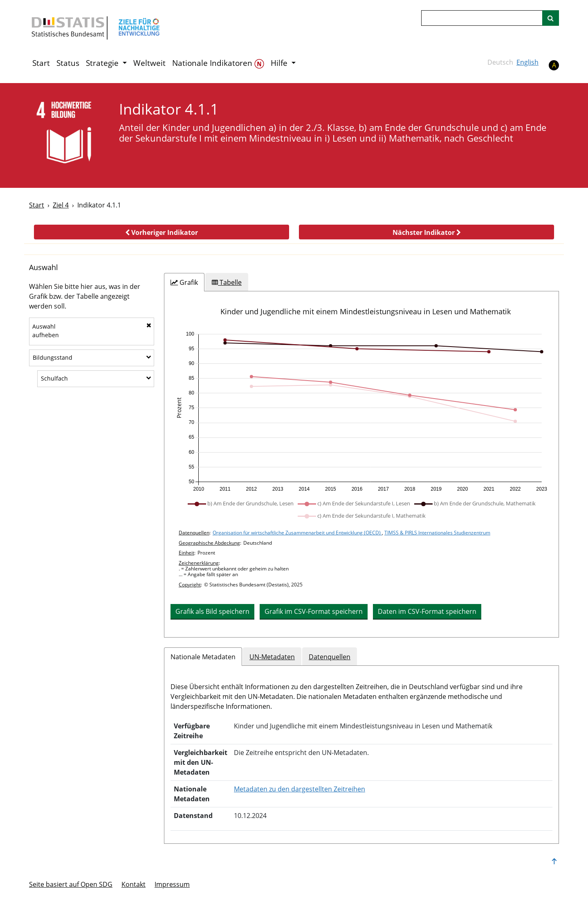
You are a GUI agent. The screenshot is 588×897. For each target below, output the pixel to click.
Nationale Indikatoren (218, 63)
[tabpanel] (361, 464)
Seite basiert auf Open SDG (71, 884)
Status (68, 63)
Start (41, 63)
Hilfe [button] (280, 63)
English (527, 62)
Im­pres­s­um (172, 884)
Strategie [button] (103, 63)
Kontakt (134, 884)
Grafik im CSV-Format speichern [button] (314, 611)
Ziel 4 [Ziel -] (61, 205)
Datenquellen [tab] (330, 657)
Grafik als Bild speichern (212, 611)
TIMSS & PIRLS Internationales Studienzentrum (437, 533)
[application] (361, 412)
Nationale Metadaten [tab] (203, 657)
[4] (68, 135)
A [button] (554, 65)
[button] (162, 232)
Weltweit (149, 63)
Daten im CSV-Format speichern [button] (427, 611)
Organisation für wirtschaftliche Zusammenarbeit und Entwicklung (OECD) (297, 533)
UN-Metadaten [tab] (272, 657)
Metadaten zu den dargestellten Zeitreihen (300, 789)
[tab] (184, 282)
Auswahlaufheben (92, 331)
